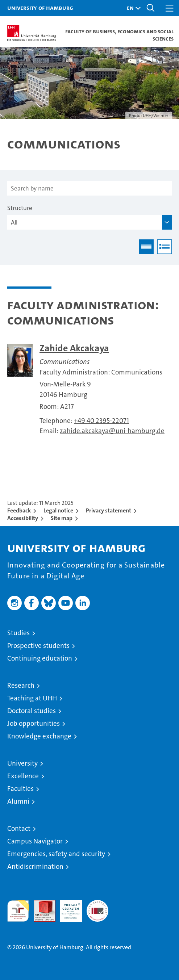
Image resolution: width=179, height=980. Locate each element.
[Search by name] (89, 188)
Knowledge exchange (39, 736)
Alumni (18, 801)
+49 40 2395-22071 (101, 421)
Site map (62, 518)
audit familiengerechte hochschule (18, 911)
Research (21, 685)
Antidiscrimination (35, 866)
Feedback (19, 510)
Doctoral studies (32, 711)
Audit (41, 904)
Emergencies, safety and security (56, 854)
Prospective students (38, 646)
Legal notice (58, 510)
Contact (19, 828)
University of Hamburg (40, 8)
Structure (20, 208)
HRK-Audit (67, 908)
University (22, 763)
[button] (132, 8)
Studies (18, 633)
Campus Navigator (35, 841)
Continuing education (40, 658)
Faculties (20, 789)
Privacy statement (109, 510)
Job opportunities (34, 723)
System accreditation (97, 908)
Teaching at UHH (32, 698)
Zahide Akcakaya (74, 348)
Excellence (23, 776)
